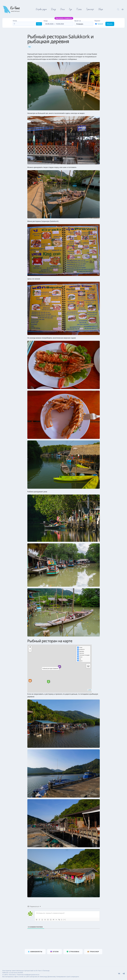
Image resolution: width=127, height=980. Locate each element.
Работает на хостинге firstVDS (13, 973)
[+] (65, 919)
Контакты (12, 975)
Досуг (53, 9)
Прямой (100, 24)
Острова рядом (41, 9)
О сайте (5, 975)
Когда (58, 23)
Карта (39, 24)
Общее (101, 9)
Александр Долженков (47, 977)
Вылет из (78, 21)
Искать (110, 24)
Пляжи (79, 9)
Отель (15, 21)
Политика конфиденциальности (28, 975)
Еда (70, 9)
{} (62, 919)
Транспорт (90, 9)
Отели (62, 9)
